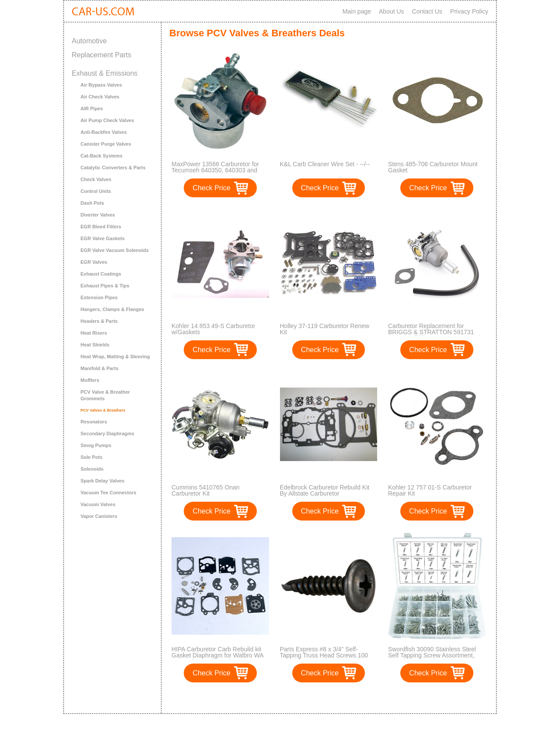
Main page (357, 11)
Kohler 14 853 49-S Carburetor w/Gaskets (213, 329)
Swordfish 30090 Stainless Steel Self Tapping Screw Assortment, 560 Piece (432, 655)
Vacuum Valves (98, 504)
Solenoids (92, 469)
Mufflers (90, 380)
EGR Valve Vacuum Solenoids (115, 250)
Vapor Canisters (99, 516)
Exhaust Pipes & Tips (105, 286)
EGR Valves (94, 262)
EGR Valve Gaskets (103, 238)
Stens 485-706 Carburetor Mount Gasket (433, 167)
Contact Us (427, 11)
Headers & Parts (99, 321)
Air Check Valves (100, 97)
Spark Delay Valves (102, 481)
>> (345, 698)
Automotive (89, 41)
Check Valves (96, 179)
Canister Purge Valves (106, 144)
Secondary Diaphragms (107, 433)
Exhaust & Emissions (105, 73)
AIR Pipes (92, 108)
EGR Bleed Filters (101, 227)
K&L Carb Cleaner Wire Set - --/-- (325, 164)
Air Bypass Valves (101, 85)
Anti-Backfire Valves (104, 132)
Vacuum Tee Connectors (108, 493)
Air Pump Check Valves (107, 120)
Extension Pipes (99, 297)
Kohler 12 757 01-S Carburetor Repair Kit (430, 490)
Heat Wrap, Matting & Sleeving (115, 357)
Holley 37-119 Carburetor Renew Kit (325, 329)
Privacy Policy (469, 11)
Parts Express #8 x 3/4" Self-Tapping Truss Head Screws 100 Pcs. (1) (324, 655)
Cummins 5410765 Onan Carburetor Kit (206, 490)
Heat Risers (94, 333)
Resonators (94, 422)
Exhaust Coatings (101, 274)
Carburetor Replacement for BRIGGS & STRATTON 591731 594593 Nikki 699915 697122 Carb (435, 332)
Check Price (211, 188)
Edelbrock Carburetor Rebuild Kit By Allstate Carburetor (325, 490)
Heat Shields (95, 345)
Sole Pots (91, 457)
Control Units (96, 191)
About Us (392, 11)
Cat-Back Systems (101, 156)
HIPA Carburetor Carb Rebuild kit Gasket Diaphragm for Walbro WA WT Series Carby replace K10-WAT (219, 655)
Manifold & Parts (100, 368)
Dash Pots (92, 203)
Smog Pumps (96, 445)
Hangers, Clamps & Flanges (112, 309)
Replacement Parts (101, 55)
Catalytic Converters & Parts (113, 168)
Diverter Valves (98, 215)
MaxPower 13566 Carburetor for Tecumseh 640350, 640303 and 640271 (215, 170)
